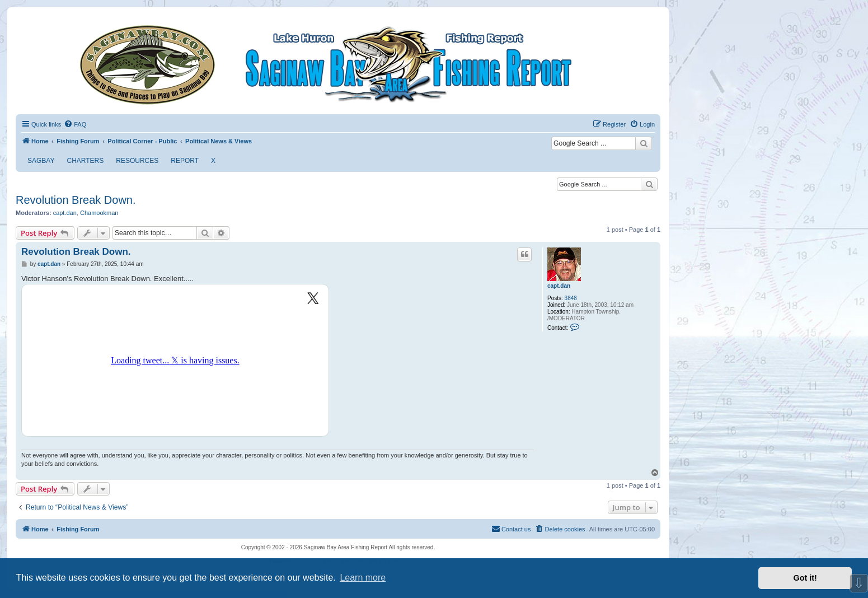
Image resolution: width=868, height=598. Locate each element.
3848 (571, 298)
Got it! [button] (805, 578)
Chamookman (99, 213)
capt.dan (65, 213)
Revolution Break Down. (76, 200)
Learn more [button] (363, 578)
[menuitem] (75, 124)
